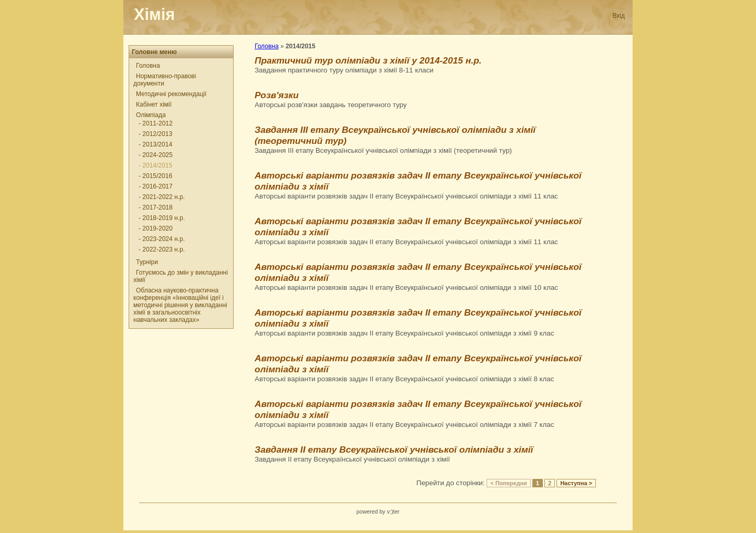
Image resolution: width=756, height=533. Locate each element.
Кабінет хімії (154, 104)
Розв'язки (277, 95)
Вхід (618, 16)
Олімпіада (151, 115)
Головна (148, 66)
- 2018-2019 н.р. (162, 218)
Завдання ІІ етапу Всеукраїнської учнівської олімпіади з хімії (394, 450)
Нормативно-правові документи (165, 80)
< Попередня (509, 483)
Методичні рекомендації (171, 94)
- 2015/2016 (155, 176)
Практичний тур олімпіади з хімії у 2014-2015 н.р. (368, 60)
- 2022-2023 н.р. (162, 249)
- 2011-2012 (156, 123)
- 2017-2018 (156, 207)
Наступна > (576, 483)
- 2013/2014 (155, 144)
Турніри (147, 262)
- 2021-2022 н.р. (162, 197)
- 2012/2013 (155, 134)
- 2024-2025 (156, 155)
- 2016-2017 (156, 186)
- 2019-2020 (156, 228)
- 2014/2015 (155, 165)
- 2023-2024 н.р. (162, 239)
